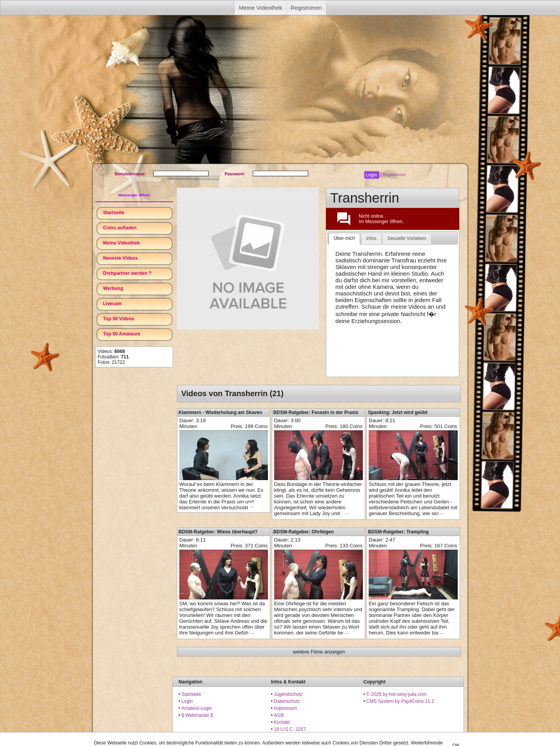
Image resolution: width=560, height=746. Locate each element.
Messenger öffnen (134, 195)
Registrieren (306, 8)
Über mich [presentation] (344, 238)
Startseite (114, 213)
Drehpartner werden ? (127, 273)
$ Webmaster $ (197, 715)
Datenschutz (287, 701)
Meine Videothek (260, 8)
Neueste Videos (120, 258)
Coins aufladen (120, 228)
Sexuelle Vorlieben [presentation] (407, 238)
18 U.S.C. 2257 (290, 729)
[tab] (344, 239)
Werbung (113, 288)
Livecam (112, 304)
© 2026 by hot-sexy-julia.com (396, 694)
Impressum (285, 708)
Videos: (111, 351)
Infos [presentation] (371, 238)
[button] (371, 175)
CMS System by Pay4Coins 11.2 (400, 701)
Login (187, 701)
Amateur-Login (197, 708)
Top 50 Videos (119, 319)
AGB (279, 715)
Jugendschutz (288, 694)
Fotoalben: (113, 357)
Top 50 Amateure (122, 334)
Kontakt (282, 722)
